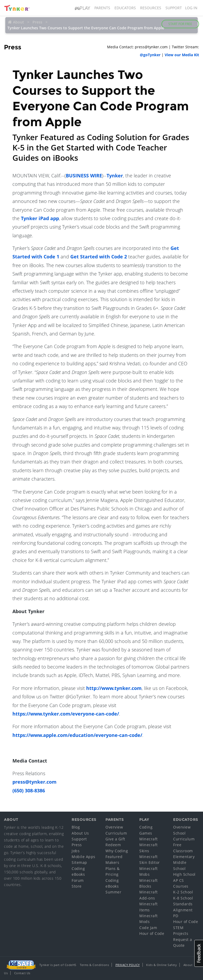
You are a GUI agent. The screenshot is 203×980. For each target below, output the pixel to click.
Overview (114, 827)
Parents (102, 8)
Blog (76, 827)
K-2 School (183, 892)
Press (77, 845)
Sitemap (79, 862)
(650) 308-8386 (29, 790)
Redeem (113, 845)
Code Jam (148, 928)
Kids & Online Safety (162, 965)
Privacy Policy (128, 965)
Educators (125, 8)
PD (176, 916)
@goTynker (150, 55)
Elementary (184, 857)
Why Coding (117, 851)
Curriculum (116, 833)
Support (174, 8)
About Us (80, 833)
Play (82, 8)
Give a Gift (115, 839)
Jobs (76, 851)
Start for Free (180, 24)
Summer (113, 892)
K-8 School (183, 898)
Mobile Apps (84, 857)
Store (77, 886)
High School (184, 874)
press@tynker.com (34, 782)
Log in (191, 8)
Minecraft (149, 839)
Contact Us (22, 973)
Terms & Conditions (94, 965)
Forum (78, 880)
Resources (151, 8)
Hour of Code (152, 933)
